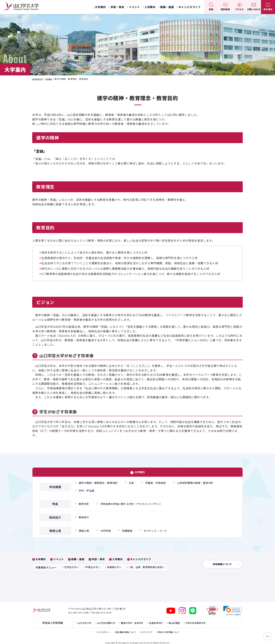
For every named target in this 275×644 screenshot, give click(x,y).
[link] (233, 607)
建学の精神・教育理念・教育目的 (100, 482)
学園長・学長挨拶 (160, 482)
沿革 (135, 482)
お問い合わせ (254, 9)
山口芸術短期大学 (110, 619)
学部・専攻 (117, 7)
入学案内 (150, 7)
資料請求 (268, 9)
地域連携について (221, 562)
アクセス (240, 9)
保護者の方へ (114, 565)
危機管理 (127, 528)
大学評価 (105, 528)
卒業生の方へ (93, 565)
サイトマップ (148, 628)
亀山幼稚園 (186, 619)
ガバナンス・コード (157, 528)
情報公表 (84, 528)
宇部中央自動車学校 (210, 619)
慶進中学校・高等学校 (139, 619)
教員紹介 (84, 515)
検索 (211, 9)
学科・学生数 (87, 489)
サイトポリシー (99, 628)
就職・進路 (167, 7)
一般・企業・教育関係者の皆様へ (147, 565)
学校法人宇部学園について (173, 628)
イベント (134, 7)
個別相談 (225, 9)
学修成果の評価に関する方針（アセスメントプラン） (135, 502)
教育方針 (84, 502)
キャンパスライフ (190, 7)
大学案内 (100, 7)
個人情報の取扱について (124, 628)
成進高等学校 (166, 619)
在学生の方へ (72, 565)
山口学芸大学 (39, 79)
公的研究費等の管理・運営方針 (202, 482)
